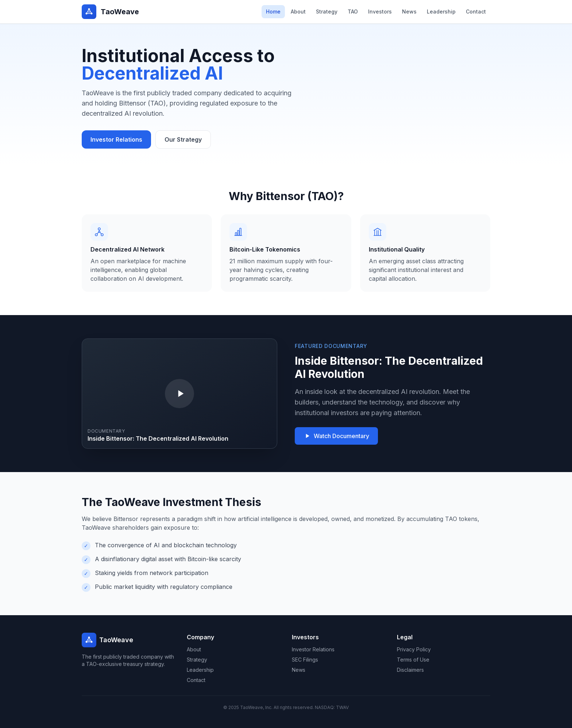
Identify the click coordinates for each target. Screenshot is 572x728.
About (298, 12)
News (409, 12)
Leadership (441, 12)
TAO (353, 12)
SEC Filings (305, 660)
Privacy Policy (414, 649)
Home (273, 12)
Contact (476, 12)
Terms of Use (413, 660)
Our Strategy (183, 139)
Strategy (327, 12)
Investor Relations (116, 139)
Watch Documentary (336, 436)
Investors (380, 12)
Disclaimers (410, 670)
